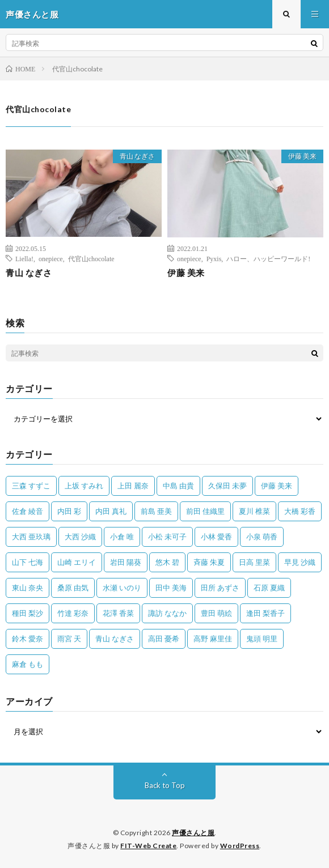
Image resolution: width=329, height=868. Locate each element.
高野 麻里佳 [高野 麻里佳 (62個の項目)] (213, 639)
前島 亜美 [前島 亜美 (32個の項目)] (156, 511)
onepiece (51, 258)
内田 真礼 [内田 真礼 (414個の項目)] (111, 511)
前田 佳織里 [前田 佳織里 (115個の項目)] (205, 511)
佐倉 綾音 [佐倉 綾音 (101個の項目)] (28, 511)
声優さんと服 (193, 833)
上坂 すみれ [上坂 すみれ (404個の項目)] (84, 486)
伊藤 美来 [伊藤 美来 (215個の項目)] (277, 486)
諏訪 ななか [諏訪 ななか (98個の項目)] (167, 613)
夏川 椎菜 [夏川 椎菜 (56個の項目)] (254, 511)
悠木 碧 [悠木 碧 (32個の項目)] (167, 562)
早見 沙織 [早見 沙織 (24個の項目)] (300, 562)
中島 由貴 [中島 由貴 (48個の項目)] (178, 486)
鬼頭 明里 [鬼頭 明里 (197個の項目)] (262, 639)
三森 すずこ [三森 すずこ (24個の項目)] (31, 486)
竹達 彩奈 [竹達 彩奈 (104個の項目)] (73, 613)
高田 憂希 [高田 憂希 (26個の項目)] (164, 639)
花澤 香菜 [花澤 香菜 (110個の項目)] (118, 613)
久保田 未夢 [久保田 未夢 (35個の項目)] (227, 486)
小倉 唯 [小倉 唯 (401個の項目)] (122, 537)
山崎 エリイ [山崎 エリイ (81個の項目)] (77, 562)
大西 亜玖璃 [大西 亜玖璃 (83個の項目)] (31, 537)
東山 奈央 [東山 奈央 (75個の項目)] (28, 588)
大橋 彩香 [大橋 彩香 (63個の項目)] (300, 511)
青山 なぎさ (137, 156)
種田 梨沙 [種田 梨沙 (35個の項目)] (28, 613)
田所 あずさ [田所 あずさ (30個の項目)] (220, 588)
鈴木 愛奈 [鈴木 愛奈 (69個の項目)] (28, 639)
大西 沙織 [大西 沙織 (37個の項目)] (80, 537)
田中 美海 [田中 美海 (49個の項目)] (171, 588)
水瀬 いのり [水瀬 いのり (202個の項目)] (122, 588)
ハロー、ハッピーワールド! (268, 258)
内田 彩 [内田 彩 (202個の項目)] (69, 511)
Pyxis (214, 258)
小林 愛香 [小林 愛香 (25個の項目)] (216, 537)
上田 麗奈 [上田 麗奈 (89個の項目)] (133, 486)
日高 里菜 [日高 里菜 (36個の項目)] (254, 562)
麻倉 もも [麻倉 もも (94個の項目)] (28, 664)
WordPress (240, 846)
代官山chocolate (91, 258)
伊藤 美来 (302, 156)
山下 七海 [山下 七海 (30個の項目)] (28, 562)
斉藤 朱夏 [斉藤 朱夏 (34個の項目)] (209, 562)
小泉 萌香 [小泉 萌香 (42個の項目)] (262, 537)
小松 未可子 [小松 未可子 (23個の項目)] (167, 537)
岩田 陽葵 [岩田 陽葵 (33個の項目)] (126, 562)
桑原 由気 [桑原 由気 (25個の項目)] (73, 588)
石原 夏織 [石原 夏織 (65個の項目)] (269, 588)
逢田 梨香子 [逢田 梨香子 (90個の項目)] (265, 613)
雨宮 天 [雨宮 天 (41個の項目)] (69, 639)
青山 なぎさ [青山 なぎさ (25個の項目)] (115, 639)
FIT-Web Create (148, 846)
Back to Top (165, 785)
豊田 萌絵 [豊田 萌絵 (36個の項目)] (216, 613)
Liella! (24, 258)
